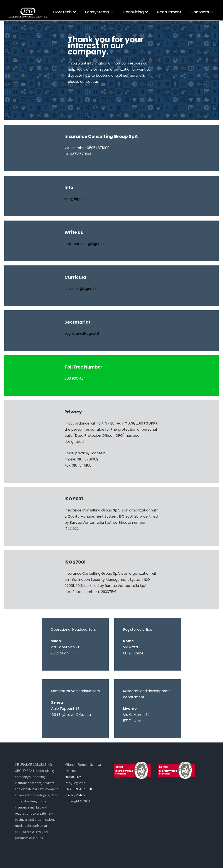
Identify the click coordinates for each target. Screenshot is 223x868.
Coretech (62, 12)
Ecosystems (97, 12)
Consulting (133, 12)
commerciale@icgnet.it (85, 244)
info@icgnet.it (76, 199)
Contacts (200, 12)
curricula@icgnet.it (81, 289)
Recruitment (169, 12)
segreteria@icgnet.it (82, 334)
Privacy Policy (75, 795)
